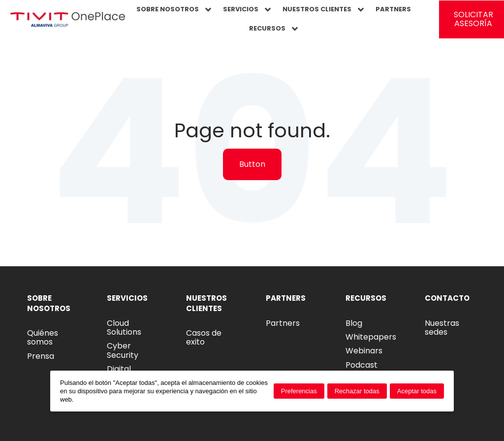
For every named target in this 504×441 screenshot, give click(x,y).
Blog (354, 323)
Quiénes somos (43, 337)
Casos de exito (204, 337)
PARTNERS (393, 9)
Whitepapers (371, 337)
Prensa (41, 356)
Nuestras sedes (442, 328)
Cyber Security (123, 350)
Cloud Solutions (124, 328)
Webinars (364, 351)
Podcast (362, 365)
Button (252, 164)
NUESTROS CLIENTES (323, 9)
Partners (283, 323)
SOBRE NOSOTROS (174, 9)
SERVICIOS (247, 9)
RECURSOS (273, 29)
